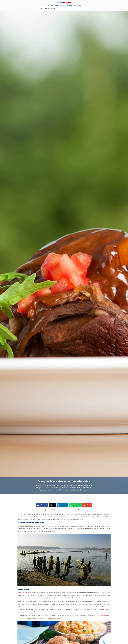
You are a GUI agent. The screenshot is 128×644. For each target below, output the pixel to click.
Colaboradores (60, 5)
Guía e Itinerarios (66, 510)
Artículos (50, 5)
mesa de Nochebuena (26, 593)
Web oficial (77, 5)
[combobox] (64, 8)
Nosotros (69, 5)
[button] (42, 505)
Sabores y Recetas (77, 510)
